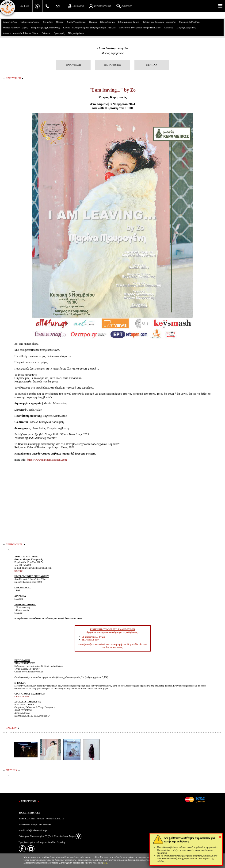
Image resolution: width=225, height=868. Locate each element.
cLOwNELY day (90, 640)
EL (22, 6)
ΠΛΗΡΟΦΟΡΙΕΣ (113, 65)
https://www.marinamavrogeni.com (47, 460)
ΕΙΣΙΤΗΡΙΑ (152, 65)
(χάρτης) (18, 571)
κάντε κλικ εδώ (21, 696)
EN (27, 6)
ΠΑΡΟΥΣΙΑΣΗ (73, 65)
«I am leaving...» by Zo (112, 48)
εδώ (105, 863)
